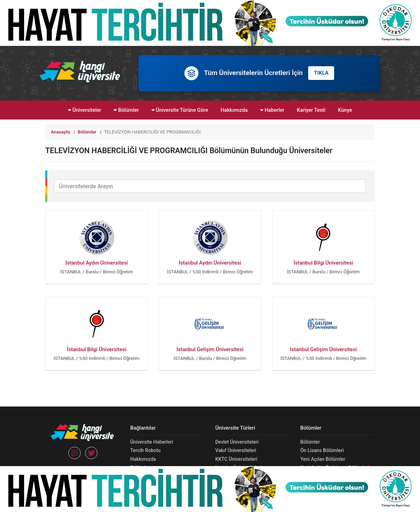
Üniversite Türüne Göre (180, 110)
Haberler (272, 110)
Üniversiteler (85, 110)
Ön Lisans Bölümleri (322, 450)
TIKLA (321, 73)
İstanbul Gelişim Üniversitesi (210, 349)
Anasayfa (60, 132)
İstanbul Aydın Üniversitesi (97, 263)
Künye (345, 110)
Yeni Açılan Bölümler (323, 459)
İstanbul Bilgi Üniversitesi (323, 263)
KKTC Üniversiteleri (236, 459)
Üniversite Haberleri (152, 442)
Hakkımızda (234, 110)
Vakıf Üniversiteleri (236, 450)
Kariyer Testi (311, 110)
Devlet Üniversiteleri (237, 442)
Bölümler (126, 110)
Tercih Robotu (145, 450)
